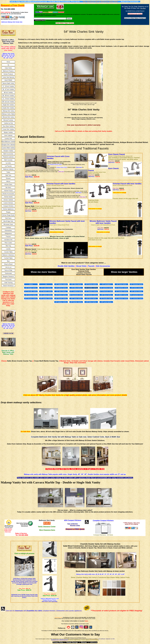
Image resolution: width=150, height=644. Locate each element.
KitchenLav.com (58, 618)
